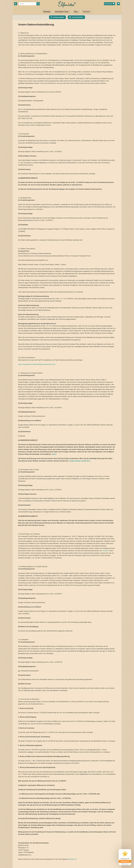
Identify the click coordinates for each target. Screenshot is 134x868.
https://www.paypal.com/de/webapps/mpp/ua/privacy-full (37, 364)
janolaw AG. (73, 859)
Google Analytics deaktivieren (80, 461)
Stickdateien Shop (62, 12)
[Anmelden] (16, 4)
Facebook (106, 551)
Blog (76, 12)
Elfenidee (47, 12)
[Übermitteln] (38, 4)
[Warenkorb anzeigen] (118, 4)
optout (54, 454)
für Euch (87, 12)
